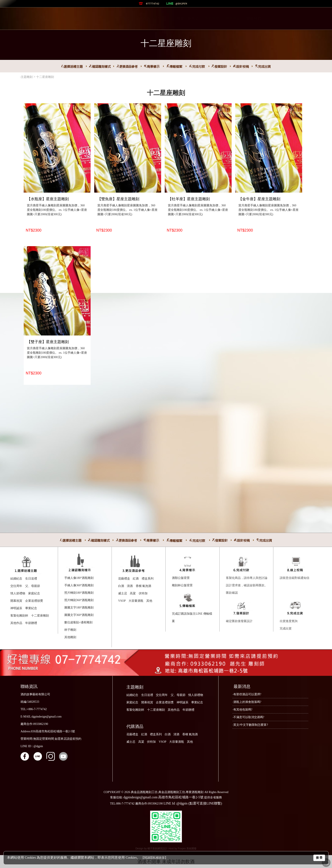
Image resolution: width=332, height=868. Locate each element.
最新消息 (122, 18)
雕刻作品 (163, 18)
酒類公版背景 (181, 578)
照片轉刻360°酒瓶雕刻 (79, 600)
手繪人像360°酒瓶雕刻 (79, 585)
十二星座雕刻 (46, 77)
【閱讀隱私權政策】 (154, 858)
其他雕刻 (70, 637)
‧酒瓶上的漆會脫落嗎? (247, 702)
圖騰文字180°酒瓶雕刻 (79, 608)
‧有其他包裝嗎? (242, 710)
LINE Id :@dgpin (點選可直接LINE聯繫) (193, 803)
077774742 (153, 4)
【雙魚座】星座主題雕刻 (118, 199)
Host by (173, 849)
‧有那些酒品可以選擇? (247, 694)
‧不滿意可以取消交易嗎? (248, 717)
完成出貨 (286, 629)
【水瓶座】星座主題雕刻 (48, 199)
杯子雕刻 (70, 630)
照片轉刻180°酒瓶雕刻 (79, 593)
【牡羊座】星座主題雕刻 (189, 199)
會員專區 (233, 18)
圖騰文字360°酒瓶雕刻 (79, 615)
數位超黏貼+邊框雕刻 (79, 622)
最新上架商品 (188, 18)
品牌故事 (143, 18)
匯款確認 (232, 593)
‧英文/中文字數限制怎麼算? (250, 725)
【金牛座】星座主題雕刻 (259, 199)
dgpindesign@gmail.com (140, 797)
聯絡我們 (254, 18)
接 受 (319, 858)
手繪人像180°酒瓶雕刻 (79, 578)
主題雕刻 (27, 77)
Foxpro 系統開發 (187, 849)
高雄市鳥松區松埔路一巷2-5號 (181, 797)
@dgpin (181, 4)
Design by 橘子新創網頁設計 (152, 849)
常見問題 (212, 18)
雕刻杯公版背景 (182, 585)
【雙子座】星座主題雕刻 (48, 342)
